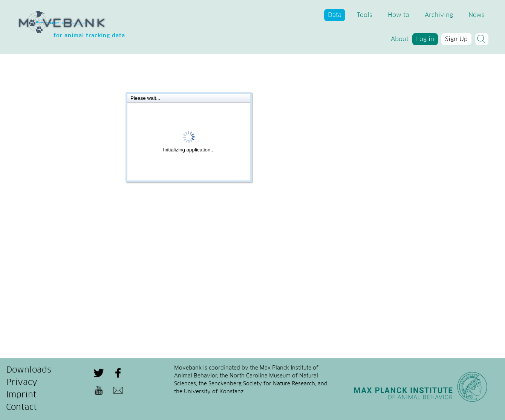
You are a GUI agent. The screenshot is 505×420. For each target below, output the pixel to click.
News (477, 15)
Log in (425, 39)
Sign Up (456, 39)
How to (399, 15)
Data (335, 15)
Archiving (439, 15)
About (400, 39)
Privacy (22, 383)
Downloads (29, 370)
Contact (21, 408)
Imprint (21, 395)
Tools (365, 15)
